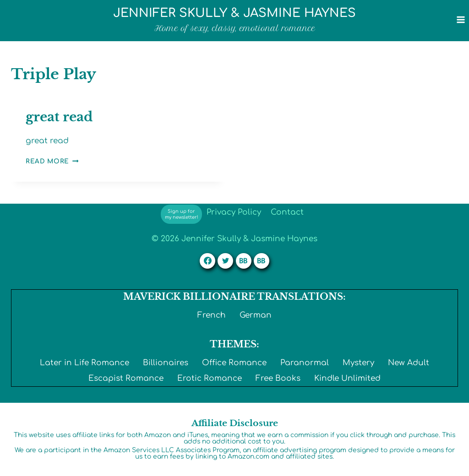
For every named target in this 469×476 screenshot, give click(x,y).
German (256, 315)
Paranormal (305, 363)
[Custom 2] (262, 261)
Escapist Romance (126, 378)
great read (59, 117)
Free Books (278, 378)
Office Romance (234, 363)
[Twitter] (225, 261)
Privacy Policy (234, 212)
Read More (52, 161)
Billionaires (166, 363)
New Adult (409, 363)
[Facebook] (207, 261)
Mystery (358, 363)
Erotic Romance (210, 378)
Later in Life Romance (85, 363)
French (212, 315)
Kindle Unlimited (347, 378)
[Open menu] (461, 19)
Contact (287, 212)
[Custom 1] (244, 261)
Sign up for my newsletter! (182, 214)
